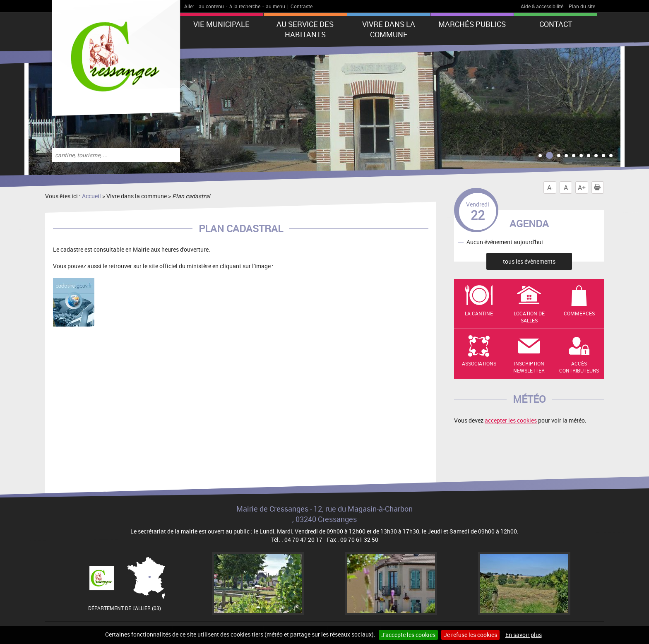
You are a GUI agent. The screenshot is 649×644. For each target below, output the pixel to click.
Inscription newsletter (529, 367)
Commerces (579, 313)
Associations (479, 363)
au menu (275, 6)
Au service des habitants (305, 29)
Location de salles (529, 317)
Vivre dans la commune (389, 29)
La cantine (479, 313)
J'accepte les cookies (408, 635)
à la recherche (245, 6)
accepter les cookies (511, 420)
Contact (556, 24)
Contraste (302, 6)
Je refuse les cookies (470, 635)
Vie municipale (221, 24)
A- (550, 187)
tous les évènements (529, 261)
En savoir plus (524, 635)
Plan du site (582, 6)
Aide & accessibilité (542, 6)
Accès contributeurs (579, 367)
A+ (582, 187)
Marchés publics (472, 24)
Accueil (91, 196)
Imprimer (599, 187)
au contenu (211, 6)
